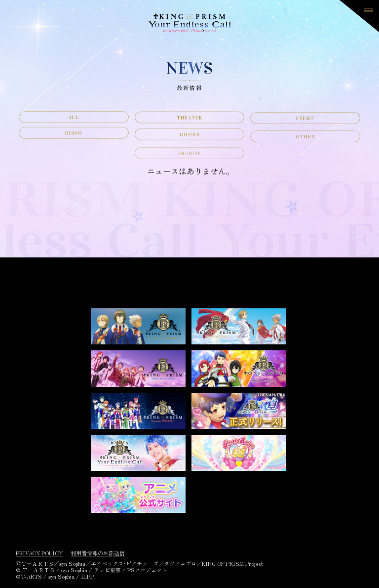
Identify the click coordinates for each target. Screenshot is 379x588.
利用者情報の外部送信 (98, 553)
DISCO (74, 140)
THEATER (189, 121)
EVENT (305, 124)
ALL (74, 120)
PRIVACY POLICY (39, 553)
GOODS (190, 144)
